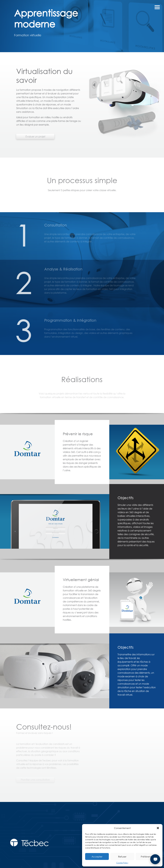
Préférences (148, 857)
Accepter (97, 857)
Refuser (122, 857)
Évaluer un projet (35, 140)
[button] (158, 828)
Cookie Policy (122, 863)
